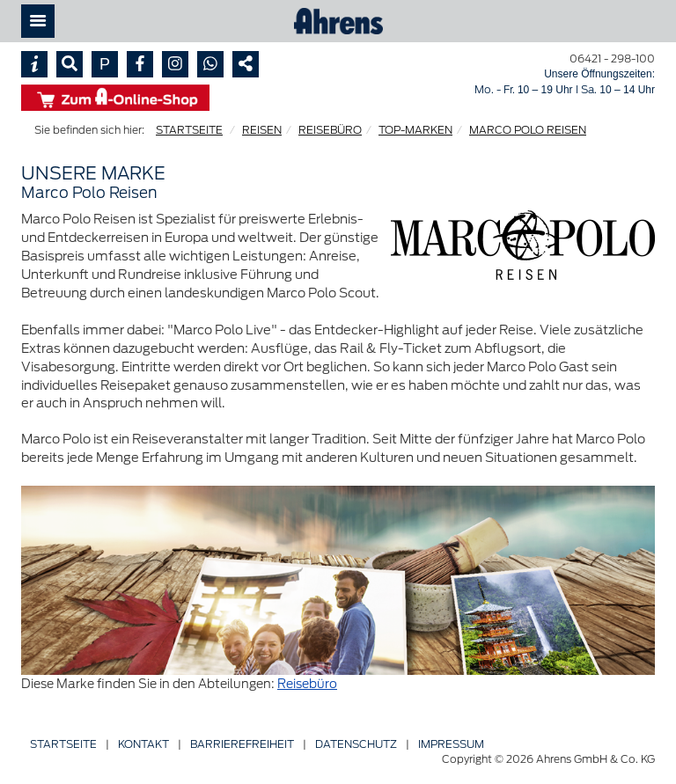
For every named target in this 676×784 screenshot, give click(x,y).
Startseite (63, 744)
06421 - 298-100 (612, 59)
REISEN (262, 130)
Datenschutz (356, 744)
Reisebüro (307, 684)
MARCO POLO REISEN (528, 130)
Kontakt (143, 744)
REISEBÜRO (330, 130)
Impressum (451, 744)
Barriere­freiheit (242, 744)
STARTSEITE (189, 130)
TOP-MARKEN (415, 130)
